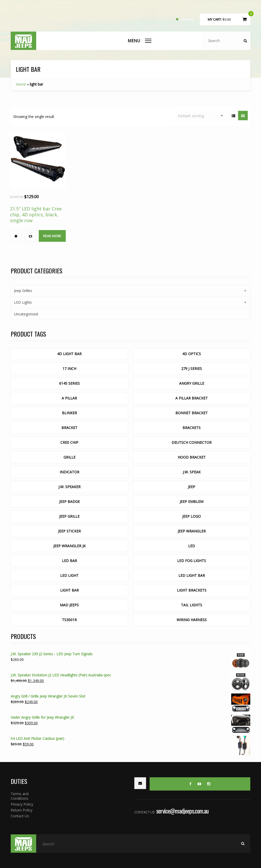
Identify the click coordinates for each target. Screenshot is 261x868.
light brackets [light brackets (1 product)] (192, 590)
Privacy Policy (22, 804)
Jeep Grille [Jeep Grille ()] (69, 516)
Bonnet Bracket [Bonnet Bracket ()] (192, 413)
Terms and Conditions (20, 796)
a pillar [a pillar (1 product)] (69, 398)
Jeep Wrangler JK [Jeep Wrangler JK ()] (69, 546)
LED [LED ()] (192, 546)
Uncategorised (26, 314)
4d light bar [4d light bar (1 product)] (69, 354)
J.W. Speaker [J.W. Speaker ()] (69, 487)
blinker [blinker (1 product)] (69, 413)
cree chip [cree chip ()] (69, 442)
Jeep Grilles (23, 291)
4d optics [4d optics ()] (192, 354)
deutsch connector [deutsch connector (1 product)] (192, 442)
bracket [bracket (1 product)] (69, 428)
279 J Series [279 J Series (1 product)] (192, 369)
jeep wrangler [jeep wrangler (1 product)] (192, 531)
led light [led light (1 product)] (69, 575)
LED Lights (23, 302)
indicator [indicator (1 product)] (69, 472)
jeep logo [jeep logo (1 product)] (192, 516)
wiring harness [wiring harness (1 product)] (192, 620)
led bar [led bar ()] (69, 561)
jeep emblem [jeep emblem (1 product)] (192, 502)
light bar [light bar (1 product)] (69, 590)
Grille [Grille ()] (69, 457)
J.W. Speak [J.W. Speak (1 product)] (192, 472)
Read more (52, 236)
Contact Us (20, 816)
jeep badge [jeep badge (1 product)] (69, 502)
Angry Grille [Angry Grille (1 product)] (192, 383)
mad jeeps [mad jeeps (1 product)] (69, 605)
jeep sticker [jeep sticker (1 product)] (69, 531)
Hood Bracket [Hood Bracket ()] (192, 457)
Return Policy (22, 810)
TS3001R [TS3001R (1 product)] (69, 620)
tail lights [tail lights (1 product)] (192, 605)
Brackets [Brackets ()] (192, 428)
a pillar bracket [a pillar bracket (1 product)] (192, 398)
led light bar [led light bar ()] (192, 575)
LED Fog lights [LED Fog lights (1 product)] (192, 561)
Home (21, 84)
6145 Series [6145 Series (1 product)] (69, 383)
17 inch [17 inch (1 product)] (69, 369)
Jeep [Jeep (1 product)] (192, 487)
